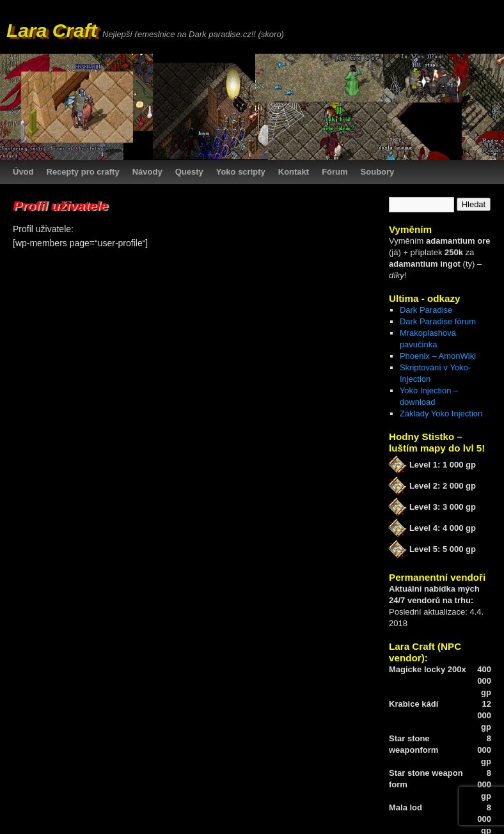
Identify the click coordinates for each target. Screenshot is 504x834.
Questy (189, 172)
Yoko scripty (241, 172)
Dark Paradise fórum (438, 321)
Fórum (335, 172)
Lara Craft (52, 30)
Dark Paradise (426, 310)
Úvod (23, 172)
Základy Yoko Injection (441, 413)
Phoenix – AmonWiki (438, 356)
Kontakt (294, 172)
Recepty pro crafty (83, 172)
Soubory (378, 172)
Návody (147, 172)
